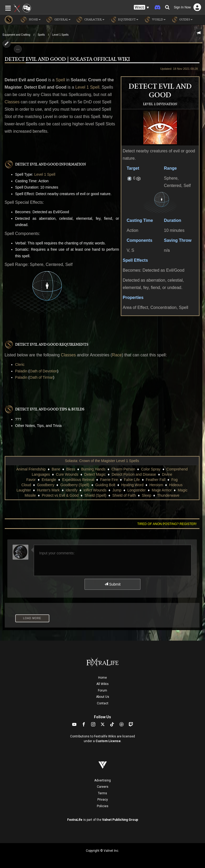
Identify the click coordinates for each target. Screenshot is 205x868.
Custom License (108, 741)
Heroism (156, 485)
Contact (103, 703)
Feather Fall (156, 480)
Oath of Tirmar (41, 377)
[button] (141, 7)
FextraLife (75, 820)
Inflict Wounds (95, 490)
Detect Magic (95, 474)
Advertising (102, 780)
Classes (12, 102)
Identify (72, 490)
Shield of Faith (124, 495)
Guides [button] (182, 20)
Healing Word (132, 485)
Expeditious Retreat (78, 480)
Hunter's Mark (48, 490)
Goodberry (46, 485)
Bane (56, 469)
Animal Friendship (31, 469)
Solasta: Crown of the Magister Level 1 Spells (102, 461)
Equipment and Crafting (16, 35)
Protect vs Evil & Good (60, 495)
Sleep (146, 495)
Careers (103, 787)
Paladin (21, 371)
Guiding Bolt (105, 485)
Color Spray (151, 469)
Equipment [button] (124, 20)
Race (117, 355)
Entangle (49, 480)
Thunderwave (168, 495)
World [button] (155, 20)
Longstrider (136, 490)
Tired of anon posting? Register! (167, 524)
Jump (117, 490)
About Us (103, 697)
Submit (112, 584)
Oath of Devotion (43, 371)
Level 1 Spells (60, 35)
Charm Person (123, 469)
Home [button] (31, 20)
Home (102, 678)
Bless (71, 469)
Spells (41, 35)
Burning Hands (93, 469)
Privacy (103, 800)
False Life (132, 480)
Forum (102, 690)
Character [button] (90, 20)
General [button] (58, 20)
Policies (103, 806)
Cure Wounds (67, 474)
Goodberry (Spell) (75, 485)
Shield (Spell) (95, 495)
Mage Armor (162, 490)
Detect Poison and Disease (134, 474)
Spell (60, 80)
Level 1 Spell (87, 87)
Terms (102, 793)
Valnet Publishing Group (120, 820)
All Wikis (102, 684)
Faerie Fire (109, 480)
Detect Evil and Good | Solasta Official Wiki (67, 59)
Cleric (20, 365)
